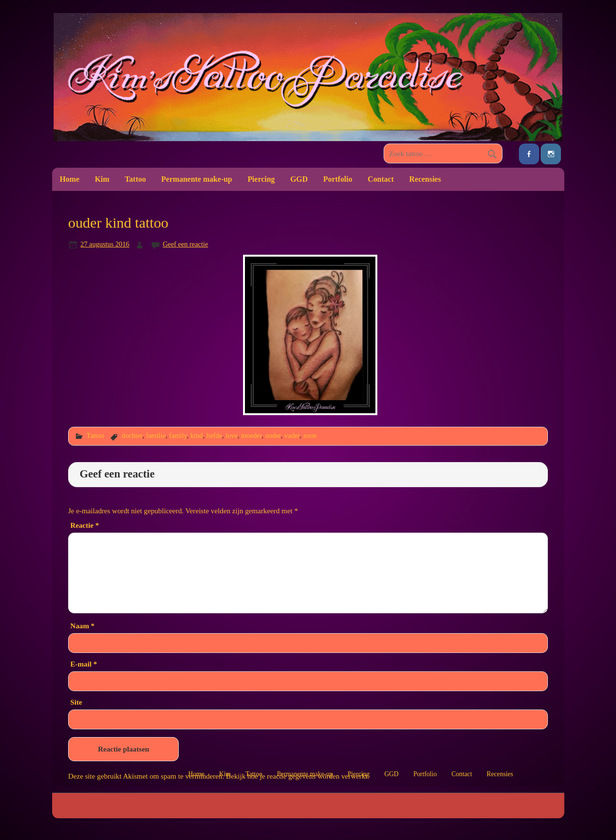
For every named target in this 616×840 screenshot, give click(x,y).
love (232, 435)
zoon (310, 435)
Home (69, 179)
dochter (132, 435)
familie (156, 435)
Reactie (84, 525)
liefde (214, 435)
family (178, 435)
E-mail (83, 664)
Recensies (425, 179)
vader (292, 435)
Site (76, 702)
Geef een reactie (186, 244)
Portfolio (338, 179)
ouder (273, 435)
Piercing (261, 179)
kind (197, 435)
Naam (82, 626)
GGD (299, 179)
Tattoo (135, 179)
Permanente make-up (197, 179)
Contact (381, 179)
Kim (102, 179)
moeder (251, 435)
